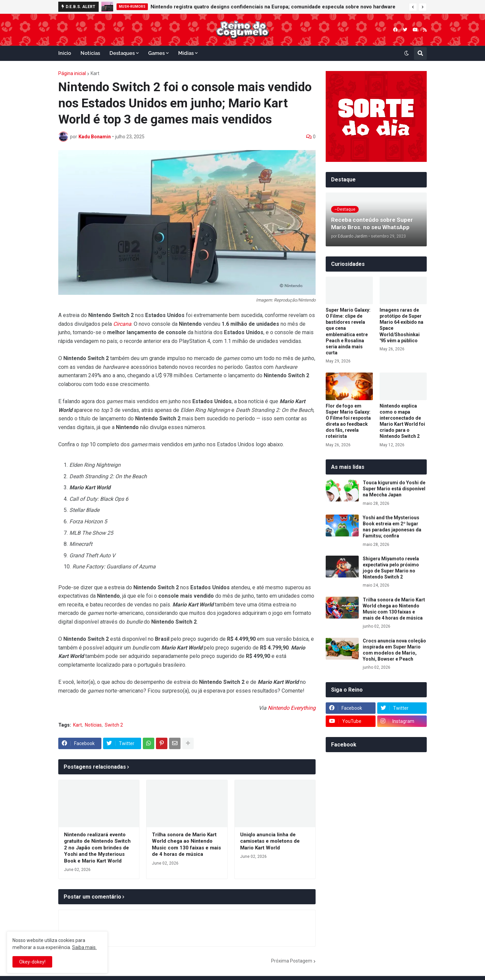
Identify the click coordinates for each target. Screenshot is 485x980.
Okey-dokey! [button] (32, 962)
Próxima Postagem (292, 961)
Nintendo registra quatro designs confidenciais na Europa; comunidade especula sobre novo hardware (273, 7)
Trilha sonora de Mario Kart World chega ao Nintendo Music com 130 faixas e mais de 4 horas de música (186, 845)
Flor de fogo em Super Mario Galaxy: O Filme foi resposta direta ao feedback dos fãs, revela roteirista (348, 421)
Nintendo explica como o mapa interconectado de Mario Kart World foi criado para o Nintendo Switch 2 (402, 421)
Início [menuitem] (65, 53)
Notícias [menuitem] (90, 53)
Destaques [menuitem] (122, 53)
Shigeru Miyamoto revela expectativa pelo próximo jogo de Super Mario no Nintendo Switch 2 (391, 568)
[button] (413, 7)
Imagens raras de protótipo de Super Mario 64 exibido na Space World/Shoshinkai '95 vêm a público (401, 325)
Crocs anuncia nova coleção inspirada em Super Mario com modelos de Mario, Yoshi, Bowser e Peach (394, 650)
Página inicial (72, 73)
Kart (95, 73)
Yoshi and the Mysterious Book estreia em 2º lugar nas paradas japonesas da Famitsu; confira (392, 527)
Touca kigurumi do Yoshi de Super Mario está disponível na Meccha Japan (394, 489)
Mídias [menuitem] (186, 53)
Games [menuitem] (156, 53)
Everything (303, 708)
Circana (122, 324)
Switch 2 (114, 725)
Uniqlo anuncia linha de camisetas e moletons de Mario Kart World (270, 841)
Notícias (93, 725)
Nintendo (279, 708)
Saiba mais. (84, 947)
